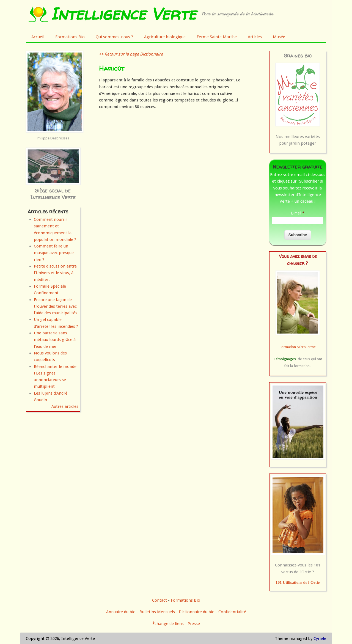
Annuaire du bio (121, 612)
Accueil (38, 37)
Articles (255, 37)
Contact (159, 600)
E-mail (298, 213)
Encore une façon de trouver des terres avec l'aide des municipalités (56, 306)
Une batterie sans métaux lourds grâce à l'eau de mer (55, 340)
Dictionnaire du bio (197, 612)
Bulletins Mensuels (157, 612)
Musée (279, 37)
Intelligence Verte (123, 14)
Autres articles (65, 406)
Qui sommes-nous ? (114, 37)
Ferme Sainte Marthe (217, 37)
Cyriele (320, 639)
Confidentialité (232, 612)
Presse (194, 624)
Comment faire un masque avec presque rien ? (54, 253)
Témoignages (285, 359)
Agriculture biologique (165, 37)
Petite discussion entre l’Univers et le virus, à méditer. (55, 273)
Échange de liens (169, 624)
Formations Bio (70, 37)
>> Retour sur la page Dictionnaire (131, 54)
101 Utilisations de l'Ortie (298, 582)
